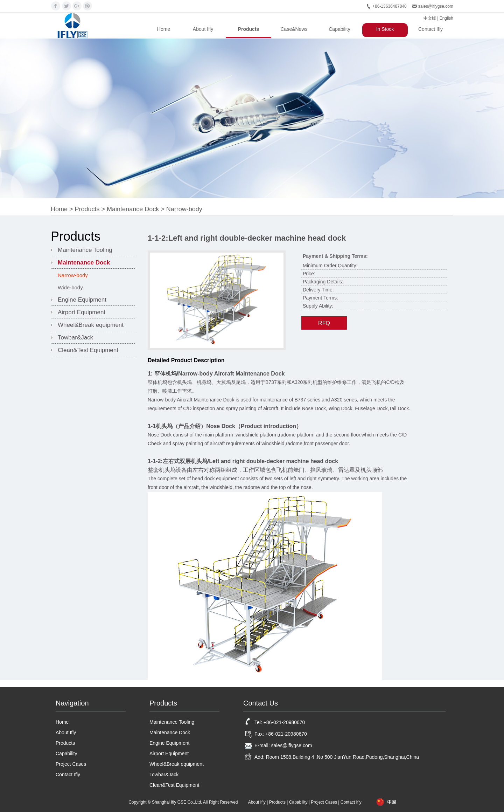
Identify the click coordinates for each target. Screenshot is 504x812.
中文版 (430, 18)
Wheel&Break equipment (91, 325)
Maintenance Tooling (85, 250)
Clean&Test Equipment (88, 350)
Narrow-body (184, 209)
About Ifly (203, 29)
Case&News (294, 29)
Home (164, 29)
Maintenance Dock (133, 209)
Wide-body (70, 287)
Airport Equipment (82, 312)
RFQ (324, 323)
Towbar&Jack (75, 338)
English (446, 18)
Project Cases (71, 764)
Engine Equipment (82, 300)
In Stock (385, 29)
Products (249, 29)
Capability (339, 29)
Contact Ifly (430, 29)
